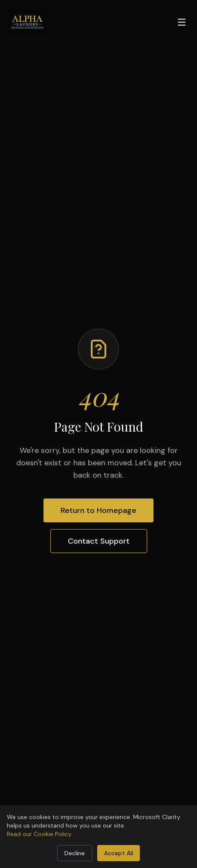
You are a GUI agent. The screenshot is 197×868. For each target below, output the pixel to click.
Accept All (119, 853)
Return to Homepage (98, 510)
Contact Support (99, 541)
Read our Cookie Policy (39, 834)
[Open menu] (182, 22)
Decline (75, 853)
